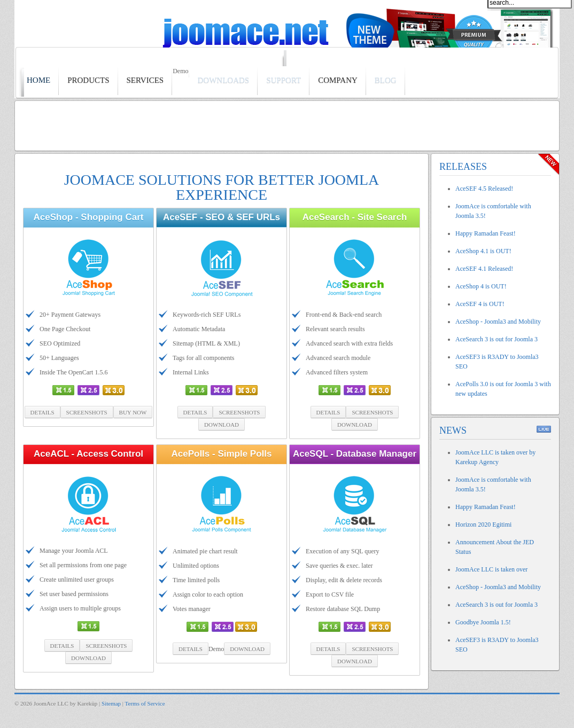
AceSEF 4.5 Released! (484, 189)
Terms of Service (145, 703)
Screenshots (87, 412)
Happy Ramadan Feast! (486, 233)
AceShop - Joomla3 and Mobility (498, 322)
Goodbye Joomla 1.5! (483, 622)
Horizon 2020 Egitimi (483, 525)
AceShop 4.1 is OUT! (483, 251)
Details (42, 412)
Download (222, 425)
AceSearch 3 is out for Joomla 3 (497, 339)
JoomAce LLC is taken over (491, 569)
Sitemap (111, 703)
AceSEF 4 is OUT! (480, 304)
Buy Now (133, 412)
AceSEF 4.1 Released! (484, 269)
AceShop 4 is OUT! (481, 286)
